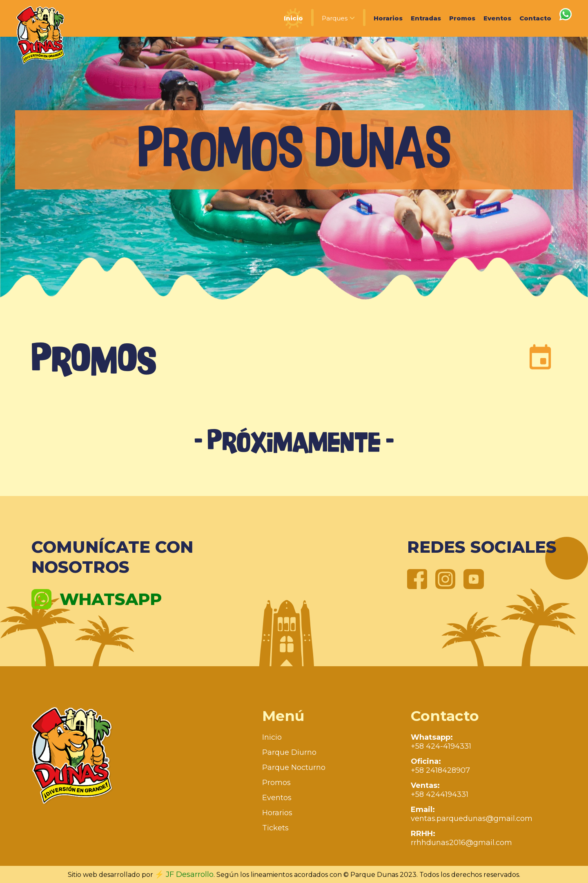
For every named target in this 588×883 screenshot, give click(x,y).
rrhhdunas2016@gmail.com (461, 838)
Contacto (535, 18)
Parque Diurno (289, 752)
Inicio (293, 18)
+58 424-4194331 (441, 742)
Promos (462, 18)
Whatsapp (97, 599)
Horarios (388, 18)
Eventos (497, 18)
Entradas (426, 18)
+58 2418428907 (440, 766)
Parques (338, 18)
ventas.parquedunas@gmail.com (472, 814)
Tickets (275, 828)
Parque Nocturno (294, 767)
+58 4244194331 (440, 790)
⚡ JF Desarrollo (184, 874)
